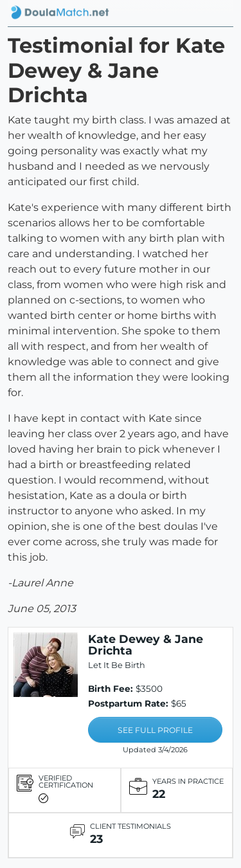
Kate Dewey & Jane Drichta (146, 645)
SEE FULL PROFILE (155, 730)
